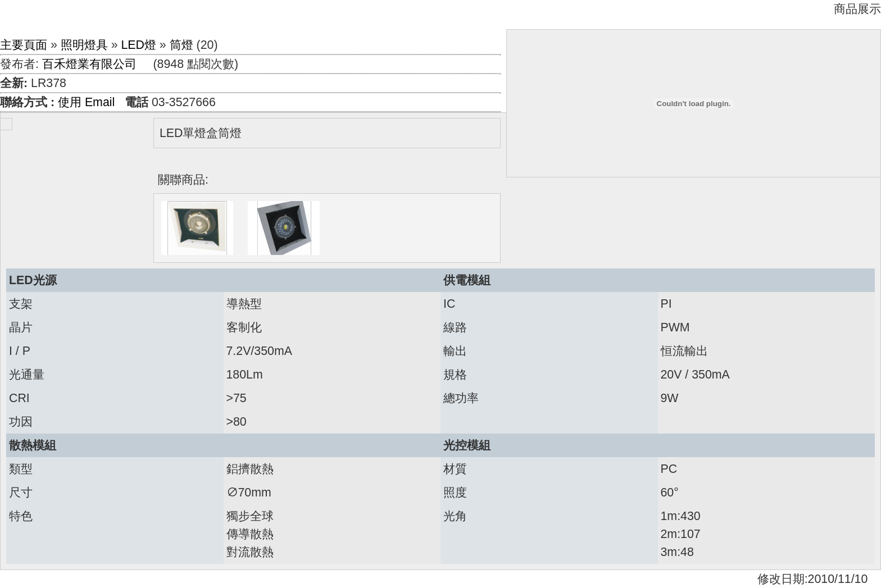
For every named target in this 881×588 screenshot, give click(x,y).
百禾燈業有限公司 (89, 64)
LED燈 (138, 45)
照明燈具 (84, 45)
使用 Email (86, 102)
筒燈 (181, 45)
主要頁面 (24, 45)
